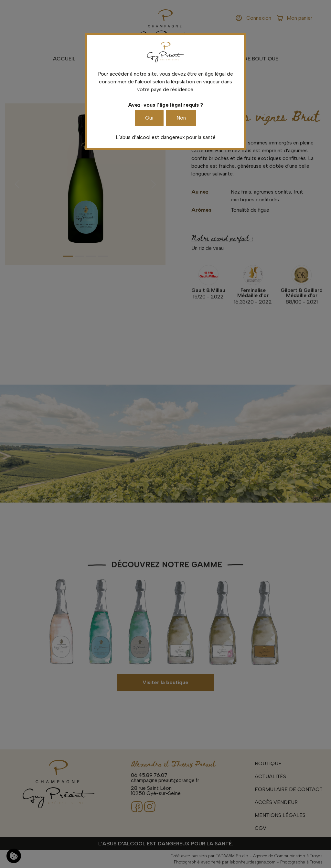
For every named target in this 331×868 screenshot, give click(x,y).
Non (181, 118)
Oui (149, 118)
